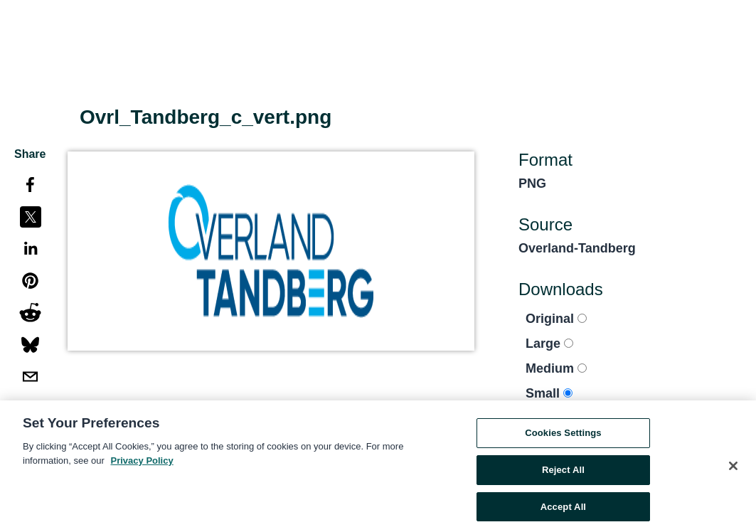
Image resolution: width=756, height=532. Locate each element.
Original (556, 319)
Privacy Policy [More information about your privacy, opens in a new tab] (142, 463)
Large (549, 344)
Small (549, 393)
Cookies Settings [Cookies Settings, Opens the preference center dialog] (563, 435)
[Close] (733, 469)
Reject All (563, 472)
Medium (556, 368)
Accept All (563, 509)
